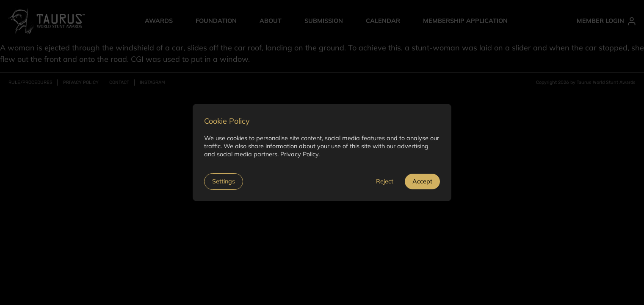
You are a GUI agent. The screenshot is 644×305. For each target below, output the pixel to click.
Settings (224, 181)
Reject (385, 181)
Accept (422, 181)
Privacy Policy (299, 154)
